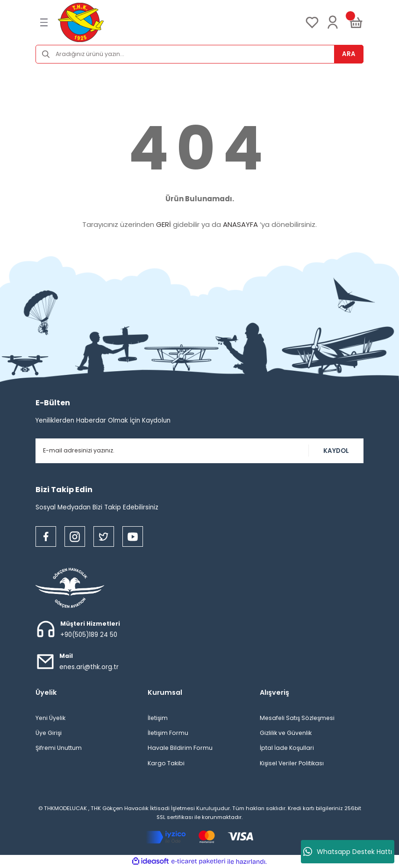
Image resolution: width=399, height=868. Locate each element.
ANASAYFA (240, 224)
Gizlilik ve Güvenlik (286, 733)
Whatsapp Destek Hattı (348, 852)
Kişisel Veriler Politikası (292, 763)
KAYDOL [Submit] (336, 451)
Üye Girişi (49, 733)
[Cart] (356, 22)
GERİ (164, 224)
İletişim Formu (168, 733)
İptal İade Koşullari (287, 748)
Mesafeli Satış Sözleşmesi (297, 718)
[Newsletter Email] (199, 451)
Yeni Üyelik (50, 718)
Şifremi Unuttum (59, 748)
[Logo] (81, 22)
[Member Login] (333, 22)
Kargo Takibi (166, 763)
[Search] (199, 54)
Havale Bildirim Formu (180, 748)
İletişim (158, 718)
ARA (349, 54)
